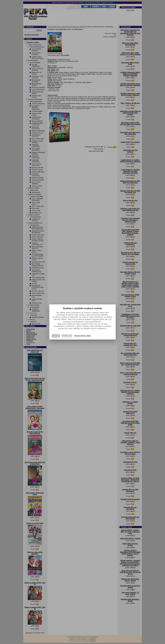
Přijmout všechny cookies (83, 336)
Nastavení (56, 336)
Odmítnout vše (67, 336)
